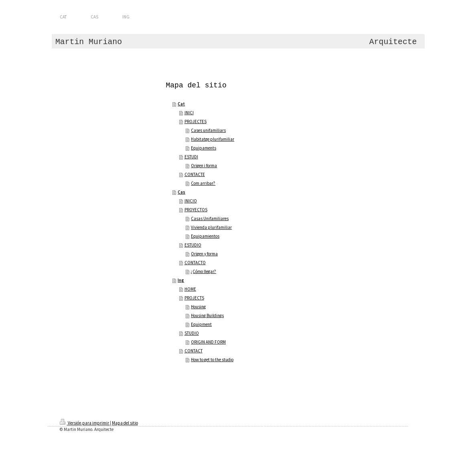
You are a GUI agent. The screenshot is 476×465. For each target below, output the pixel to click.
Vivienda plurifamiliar (211, 227)
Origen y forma (204, 254)
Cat (181, 104)
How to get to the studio (212, 360)
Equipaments (204, 148)
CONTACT (193, 351)
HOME (190, 289)
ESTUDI (191, 157)
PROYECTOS (196, 210)
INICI (189, 113)
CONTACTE (195, 174)
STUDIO (192, 333)
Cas (181, 192)
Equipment (201, 324)
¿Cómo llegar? (204, 271)
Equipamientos (205, 236)
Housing (198, 307)
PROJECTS (194, 298)
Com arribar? (203, 183)
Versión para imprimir (85, 423)
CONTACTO (195, 263)
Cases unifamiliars (208, 130)
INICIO (191, 201)
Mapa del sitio (125, 423)
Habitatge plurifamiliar (213, 139)
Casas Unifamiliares (210, 218)
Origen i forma (204, 166)
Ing (181, 280)
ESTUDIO (193, 245)
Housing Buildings (207, 315)
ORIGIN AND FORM (208, 342)
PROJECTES (195, 121)
